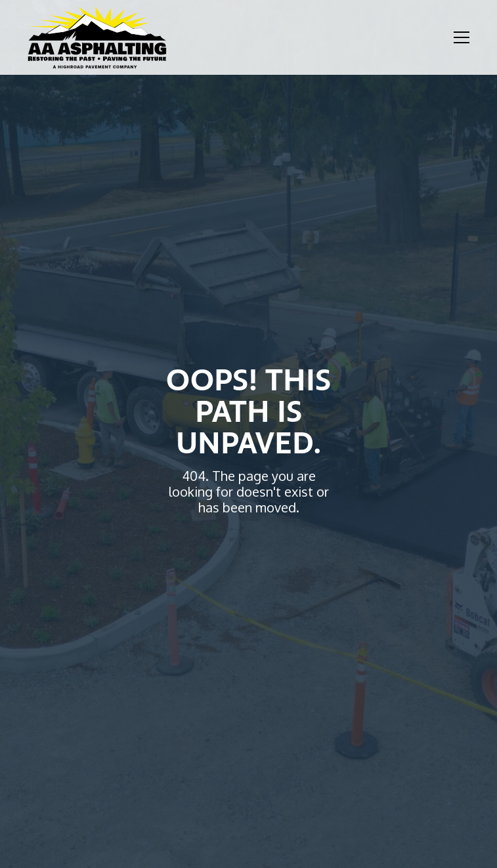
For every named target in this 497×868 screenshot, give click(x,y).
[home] (97, 37)
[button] (459, 37)
